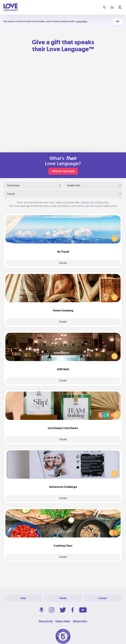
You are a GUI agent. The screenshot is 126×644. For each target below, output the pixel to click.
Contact (103, 598)
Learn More (82, 21)
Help (23, 598)
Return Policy (80, 621)
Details (63, 263)
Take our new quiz (63, 171)
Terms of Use (46, 621)
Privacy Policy (63, 621)
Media (63, 598)
